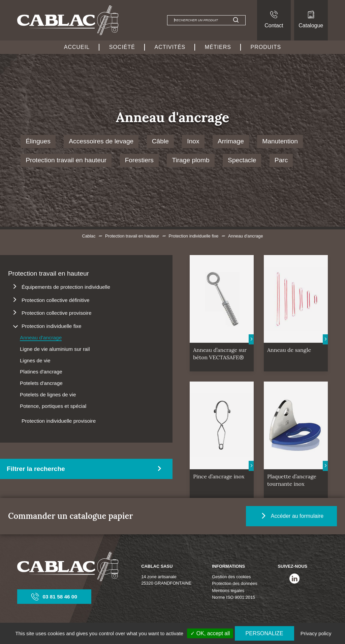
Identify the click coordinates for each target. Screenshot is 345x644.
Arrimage (231, 141)
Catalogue (311, 20)
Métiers (218, 47)
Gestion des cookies (231, 577)
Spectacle (242, 160)
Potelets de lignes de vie (48, 395)
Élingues (38, 141)
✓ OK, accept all (210, 633)
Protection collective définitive (55, 300)
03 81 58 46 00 (54, 597)
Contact (274, 20)
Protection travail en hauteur (66, 160)
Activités (170, 47)
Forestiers (139, 160)
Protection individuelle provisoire (59, 421)
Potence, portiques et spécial (53, 406)
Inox (193, 141)
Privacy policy (316, 633)
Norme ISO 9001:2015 (233, 597)
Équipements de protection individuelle (66, 287)
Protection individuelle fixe (194, 236)
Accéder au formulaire (292, 516)
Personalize (264, 633)
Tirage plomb (191, 160)
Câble (160, 141)
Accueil (77, 47)
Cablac (89, 236)
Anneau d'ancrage (41, 338)
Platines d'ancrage (41, 372)
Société (122, 47)
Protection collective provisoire (56, 313)
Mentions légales (228, 591)
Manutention (280, 141)
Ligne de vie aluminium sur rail (55, 349)
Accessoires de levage (101, 141)
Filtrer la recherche (36, 469)
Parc (281, 160)
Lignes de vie (35, 360)
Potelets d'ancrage (41, 383)
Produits (266, 47)
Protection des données (234, 583)
